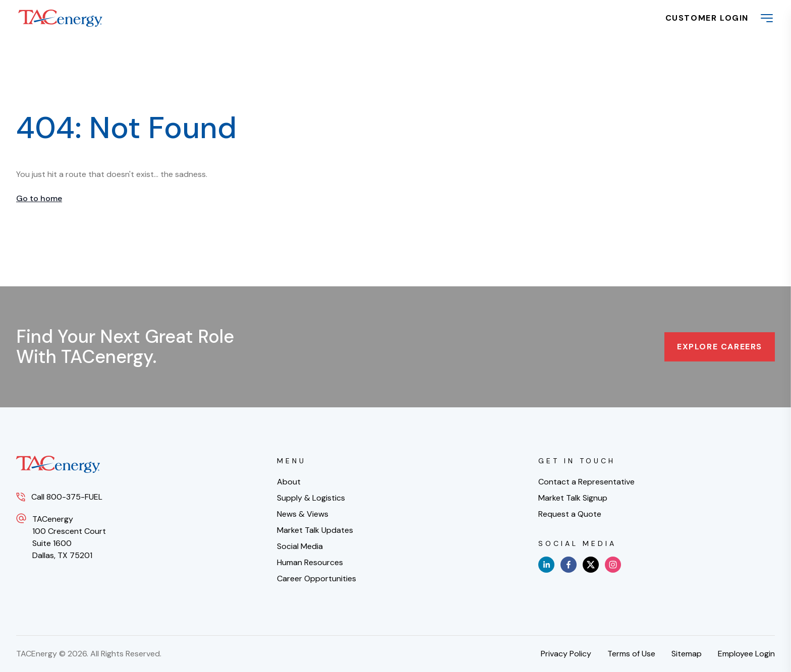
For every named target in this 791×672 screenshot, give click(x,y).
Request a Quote (570, 514)
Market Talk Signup (573, 498)
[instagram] (613, 565)
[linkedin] (546, 565)
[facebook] (569, 565)
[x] (591, 565)
